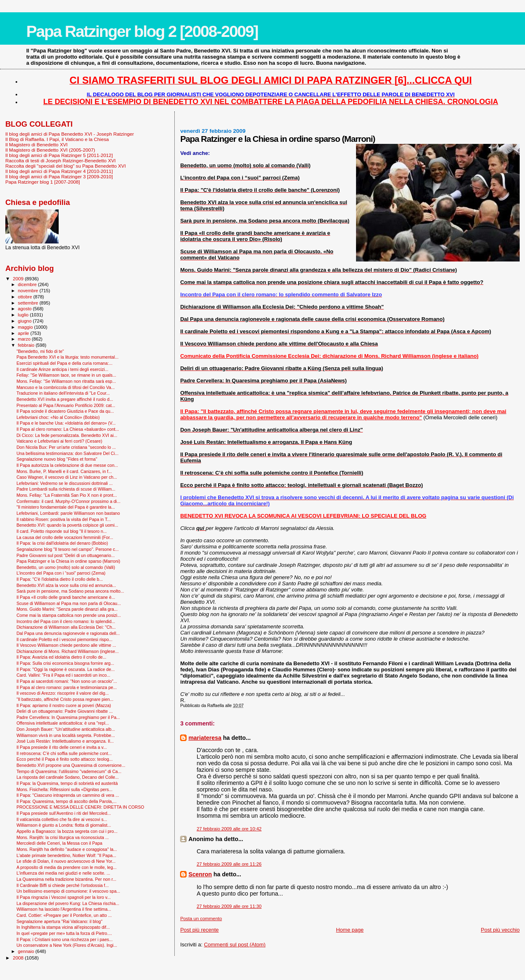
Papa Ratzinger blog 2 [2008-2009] (142, 31)
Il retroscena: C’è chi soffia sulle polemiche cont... (64, 753)
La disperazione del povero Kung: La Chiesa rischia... (68, 903)
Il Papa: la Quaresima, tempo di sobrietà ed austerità (67, 783)
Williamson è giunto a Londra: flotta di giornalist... (64, 825)
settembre (29, 303)
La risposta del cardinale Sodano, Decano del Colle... (67, 777)
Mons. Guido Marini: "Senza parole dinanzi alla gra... (67, 609)
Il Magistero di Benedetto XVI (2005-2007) (50, 150)
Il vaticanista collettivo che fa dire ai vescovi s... (62, 819)
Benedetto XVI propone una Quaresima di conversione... (71, 765)
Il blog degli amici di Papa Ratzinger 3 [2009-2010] (59, 176)
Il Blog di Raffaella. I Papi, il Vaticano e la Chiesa (57, 139)
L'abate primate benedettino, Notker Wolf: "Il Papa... (66, 855)
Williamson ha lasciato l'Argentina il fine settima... (64, 909)
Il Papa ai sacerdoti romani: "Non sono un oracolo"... (67, 681)
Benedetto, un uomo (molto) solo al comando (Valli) (66, 567)
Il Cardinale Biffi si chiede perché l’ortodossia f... (63, 885)
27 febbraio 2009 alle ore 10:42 (229, 829)
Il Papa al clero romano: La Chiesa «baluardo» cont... (68, 429)
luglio (24, 315)
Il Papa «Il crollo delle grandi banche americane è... (66, 597)
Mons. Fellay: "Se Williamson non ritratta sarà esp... (66, 381)
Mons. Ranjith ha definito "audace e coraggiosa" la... (67, 849)
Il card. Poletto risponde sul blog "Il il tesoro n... (62, 531)
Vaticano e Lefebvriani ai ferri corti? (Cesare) (59, 441)
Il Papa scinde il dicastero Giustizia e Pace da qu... (65, 411)
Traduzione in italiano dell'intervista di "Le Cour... (63, 393)
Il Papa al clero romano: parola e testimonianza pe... (67, 687)
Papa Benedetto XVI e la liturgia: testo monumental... (67, 357)
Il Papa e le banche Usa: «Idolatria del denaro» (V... (66, 423)
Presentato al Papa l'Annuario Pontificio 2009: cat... (66, 405)
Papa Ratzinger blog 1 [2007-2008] (43, 182)
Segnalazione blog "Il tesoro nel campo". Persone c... (67, 549)
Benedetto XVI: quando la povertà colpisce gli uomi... (67, 525)
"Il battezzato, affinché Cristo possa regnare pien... (65, 699)
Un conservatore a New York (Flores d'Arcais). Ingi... (67, 945)
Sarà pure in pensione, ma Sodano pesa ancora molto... (70, 591)
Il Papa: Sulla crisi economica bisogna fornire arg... (65, 663)
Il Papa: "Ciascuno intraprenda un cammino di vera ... (68, 795)
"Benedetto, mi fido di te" (40, 351)
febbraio (27, 345)
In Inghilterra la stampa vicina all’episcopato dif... (63, 927)
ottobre (26, 297)
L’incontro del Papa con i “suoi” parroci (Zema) (61, 573)
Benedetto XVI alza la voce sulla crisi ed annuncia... (66, 585)
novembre (29, 291)
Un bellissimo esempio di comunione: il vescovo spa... (68, 891)
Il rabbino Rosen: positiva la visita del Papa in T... (64, 519)
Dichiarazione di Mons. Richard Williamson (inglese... (67, 651)
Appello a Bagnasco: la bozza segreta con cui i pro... (67, 831)
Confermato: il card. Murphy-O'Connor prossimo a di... (68, 501)
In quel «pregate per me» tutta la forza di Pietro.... (64, 933)
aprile (24, 333)
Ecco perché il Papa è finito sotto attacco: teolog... (65, 759)
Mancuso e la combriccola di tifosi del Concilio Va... (66, 387)
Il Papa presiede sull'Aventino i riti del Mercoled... (64, 813)
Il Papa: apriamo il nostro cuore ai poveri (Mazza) (64, 705)
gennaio (27, 951)
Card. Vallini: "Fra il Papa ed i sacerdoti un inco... (63, 675)
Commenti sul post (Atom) (235, 945)
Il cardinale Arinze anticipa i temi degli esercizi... (62, 369)
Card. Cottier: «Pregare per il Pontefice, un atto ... (64, 915)
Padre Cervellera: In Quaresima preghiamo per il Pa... (68, 717)
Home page (350, 930)
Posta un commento (201, 919)
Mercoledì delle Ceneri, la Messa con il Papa (59, 843)
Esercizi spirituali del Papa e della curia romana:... (64, 363)
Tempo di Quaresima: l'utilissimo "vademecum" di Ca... (69, 771)
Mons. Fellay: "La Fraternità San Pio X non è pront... (67, 495)
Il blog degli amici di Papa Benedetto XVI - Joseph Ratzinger (70, 134)
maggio (26, 327)
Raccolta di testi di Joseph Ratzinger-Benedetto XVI (60, 160)
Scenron (200, 874)
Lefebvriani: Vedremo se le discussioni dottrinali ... (65, 483)
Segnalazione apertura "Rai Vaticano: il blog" (59, 921)
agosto (26, 309)
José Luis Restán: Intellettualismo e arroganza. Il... (65, 741)
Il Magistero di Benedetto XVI (37, 144)
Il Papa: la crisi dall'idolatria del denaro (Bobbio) (62, 543)
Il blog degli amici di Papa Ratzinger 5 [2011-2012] (59, 155)
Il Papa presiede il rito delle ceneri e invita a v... (62, 747)
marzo (25, 339)
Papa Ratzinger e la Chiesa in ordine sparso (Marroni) (68, 561)
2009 (19, 279)
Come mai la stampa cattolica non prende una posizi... (69, 615)
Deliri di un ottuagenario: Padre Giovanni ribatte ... (65, 711)
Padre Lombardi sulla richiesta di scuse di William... (66, 489)
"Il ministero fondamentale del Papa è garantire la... (66, 507)
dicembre (28, 284)
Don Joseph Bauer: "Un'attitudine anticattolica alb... (66, 729)
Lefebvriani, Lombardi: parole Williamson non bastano (68, 513)
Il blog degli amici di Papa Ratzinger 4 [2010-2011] (59, 171)
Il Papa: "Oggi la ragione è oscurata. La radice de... (66, 669)
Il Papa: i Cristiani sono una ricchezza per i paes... (65, 939)
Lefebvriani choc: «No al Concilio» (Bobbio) (58, 417)
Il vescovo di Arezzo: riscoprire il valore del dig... (63, 693)
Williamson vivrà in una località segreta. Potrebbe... (66, 735)
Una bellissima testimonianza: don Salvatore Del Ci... (67, 453)
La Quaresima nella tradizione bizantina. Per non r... (66, 879)
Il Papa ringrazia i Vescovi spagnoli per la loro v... (64, 897)
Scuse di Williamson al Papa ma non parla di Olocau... (69, 603)
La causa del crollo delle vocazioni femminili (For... (65, 537)
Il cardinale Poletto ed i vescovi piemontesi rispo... (64, 639)
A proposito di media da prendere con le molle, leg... (66, 867)
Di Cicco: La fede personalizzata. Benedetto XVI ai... (67, 435)
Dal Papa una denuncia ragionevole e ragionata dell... (68, 633)
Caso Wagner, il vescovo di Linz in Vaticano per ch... (67, 477)
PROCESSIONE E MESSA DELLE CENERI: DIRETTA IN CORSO (80, 807)
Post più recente (199, 930)
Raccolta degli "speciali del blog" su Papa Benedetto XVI (66, 166)
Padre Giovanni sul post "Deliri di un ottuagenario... (66, 555)
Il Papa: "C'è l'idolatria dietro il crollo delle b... (60, 579)
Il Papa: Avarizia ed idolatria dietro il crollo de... (61, 657)
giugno (26, 321)
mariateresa (205, 738)
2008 (19, 958)
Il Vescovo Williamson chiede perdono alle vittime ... (66, 645)
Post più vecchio (500, 930)
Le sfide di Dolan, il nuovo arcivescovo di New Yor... (66, 861)
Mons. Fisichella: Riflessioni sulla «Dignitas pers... (64, 789)
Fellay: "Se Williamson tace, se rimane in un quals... (66, 375)
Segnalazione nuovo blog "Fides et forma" (57, 459)
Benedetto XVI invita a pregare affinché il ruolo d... (65, 399)
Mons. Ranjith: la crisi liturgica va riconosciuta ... (63, 837)
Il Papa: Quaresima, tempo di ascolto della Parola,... (66, 801)
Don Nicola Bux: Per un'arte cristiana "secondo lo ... (66, 447)
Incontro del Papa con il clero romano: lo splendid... (66, 621)
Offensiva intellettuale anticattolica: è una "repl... (63, 723)
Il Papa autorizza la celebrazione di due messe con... (67, 465)
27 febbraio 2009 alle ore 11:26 (229, 864)
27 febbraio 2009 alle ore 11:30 (229, 906)
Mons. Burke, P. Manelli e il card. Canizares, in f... (64, 471)
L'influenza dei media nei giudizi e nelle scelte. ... (63, 873)
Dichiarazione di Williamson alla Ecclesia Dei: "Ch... (66, 627)
